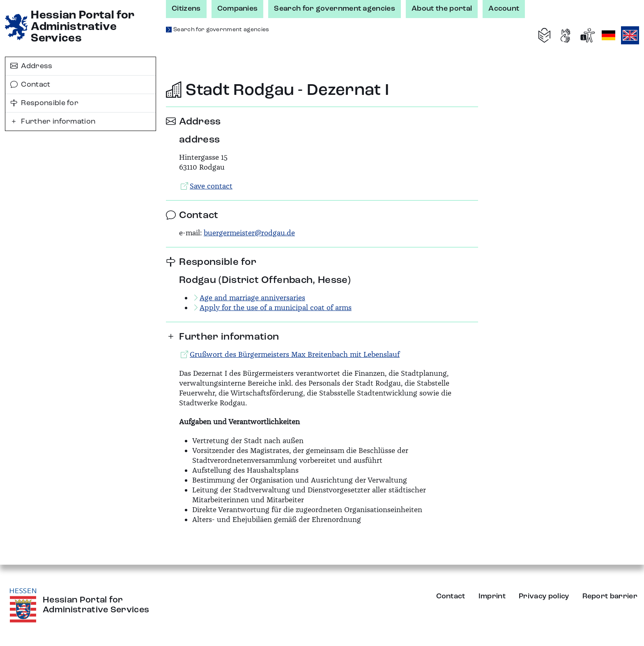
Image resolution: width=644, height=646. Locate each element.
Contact (30, 85)
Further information (53, 122)
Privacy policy (544, 596)
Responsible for (44, 103)
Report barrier (610, 596)
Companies (238, 9)
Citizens (186, 9)
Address (31, 66)
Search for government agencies (335, 9)
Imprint (492, 596)
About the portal (442, 9)
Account (504, 9)
